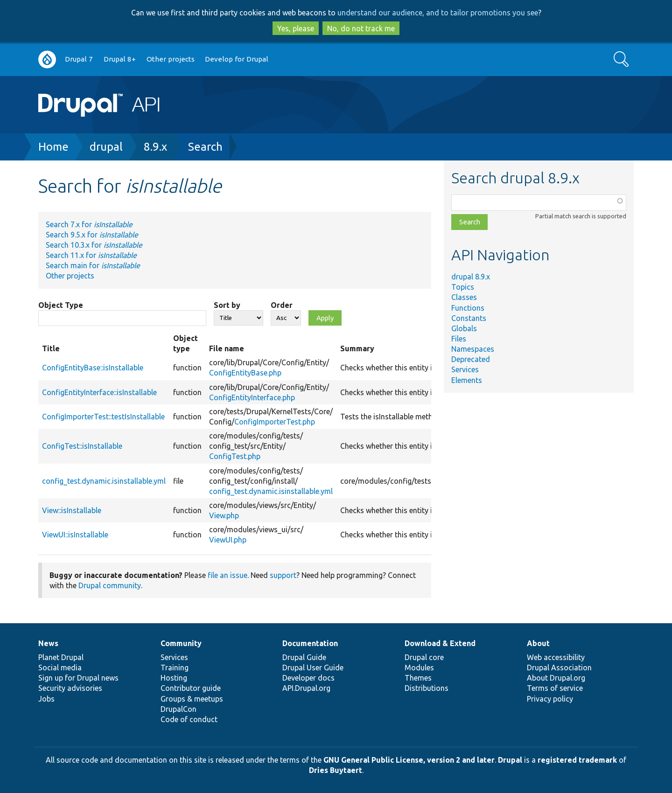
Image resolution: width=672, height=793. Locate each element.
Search (205, 147)
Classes (464, 297)
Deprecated (471, 359)
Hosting (174, 678)
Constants (469, 318)
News (48, 643)
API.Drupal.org (306, 688)
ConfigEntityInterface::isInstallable (99, 392)
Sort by (227, 305)
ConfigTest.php (235, 456)
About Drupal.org (556, 678)
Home (53, 147)
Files (459, 339)
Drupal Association (559, 668)
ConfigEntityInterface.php (252, 397)
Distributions (427, 688)
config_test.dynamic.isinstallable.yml (104, 481)
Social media (60, 668)
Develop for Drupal (237, 59)
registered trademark (577, 760)
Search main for (93, 265)
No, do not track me (361, 28)
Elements (467, 380)
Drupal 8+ (120, 59)
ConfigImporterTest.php (275, 422)
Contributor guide (191, 688)
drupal (106, 147)
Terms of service (555, 688)
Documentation (310, 643)
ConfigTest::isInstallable (82, 446)
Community (181, 643)
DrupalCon (178, 709)
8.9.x (155, 147)
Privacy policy (550, 699)
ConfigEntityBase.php (245, 373)
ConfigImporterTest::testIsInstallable (103, 417)
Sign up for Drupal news (78, 678)
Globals (464, 328)
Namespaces (473, 349)
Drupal (510, 760)
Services (465, 369)
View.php (224, 515)
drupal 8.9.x (471, 277)
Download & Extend (440, 643)
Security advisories (70, 688)
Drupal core (424, 657)
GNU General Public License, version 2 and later (409, 760)
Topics (463, 287)
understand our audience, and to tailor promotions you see (438, 13)
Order (282, 305)
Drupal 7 (79, 59)
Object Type (61, 305)
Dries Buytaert (336, 770)
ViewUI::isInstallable (75, 535)
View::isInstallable (72, 510)
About (538, 643)
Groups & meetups (192, 699)
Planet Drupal (61, 657)
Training (175, 668)
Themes (418, 678)
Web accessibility (556, 657)
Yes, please (296, 28)
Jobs (46, 699)
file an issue (227, 575)
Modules (419, 668)
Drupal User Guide (313, 668)
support (283, 575)
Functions (468, 308)
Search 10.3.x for (94, 245)
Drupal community (110, 585)
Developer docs (308, 678)
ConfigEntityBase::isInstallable (93, 368)
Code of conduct (189, 719)
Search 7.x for (89, 224)
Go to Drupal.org (47, 59)
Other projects (171, 59)
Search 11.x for (91, 255)
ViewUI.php (228, 540)
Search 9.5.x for (92, 235)
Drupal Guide (304, 657)
